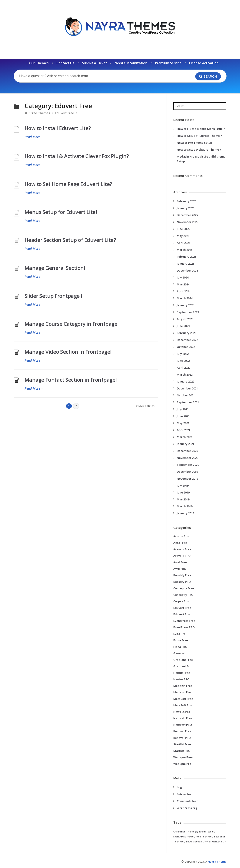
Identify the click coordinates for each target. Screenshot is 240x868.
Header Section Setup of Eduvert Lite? (70, 240)
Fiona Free (181, 640)
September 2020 (188, 465)
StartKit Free (182, 744)
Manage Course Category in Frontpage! (72, 324)
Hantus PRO (181, 679)
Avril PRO (180, 569)
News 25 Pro (182, 712)
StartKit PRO (182, 751)
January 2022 (185, 381)
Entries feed (185, 794)
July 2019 (183, 485)
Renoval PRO (182, 738)
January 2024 (185, 305)
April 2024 (184, 291)
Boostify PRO (182, 582)
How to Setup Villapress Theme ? (199, 136)
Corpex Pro (181, 601)
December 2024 (187, 270)
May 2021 (183, 423)
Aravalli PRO (182, 556)
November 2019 (187, 479)
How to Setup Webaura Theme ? (199, 150)
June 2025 (183, 229)
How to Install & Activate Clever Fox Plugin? (77, 156)
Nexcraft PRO (183, 725)
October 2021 (186, 395)
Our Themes (39, 63)
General (179, 653)
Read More (34, 137)
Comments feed (188, 801)
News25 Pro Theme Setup (194, 143)
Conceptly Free (184, 588)
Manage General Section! (55, 268)
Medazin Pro (182, 692)
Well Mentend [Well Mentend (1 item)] (216, 842)
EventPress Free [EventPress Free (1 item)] (184, 837)
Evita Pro (179, 634)
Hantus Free (182, 673)
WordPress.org (187, 808)
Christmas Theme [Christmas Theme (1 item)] (186, 832)
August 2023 (185, 319)
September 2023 (188, 312)
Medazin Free (183, 686)
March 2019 (185, 506)
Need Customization (131, 63)
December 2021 (187, 388)
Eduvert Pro (181, 614)
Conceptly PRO (183, 595)
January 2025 (185, 264)
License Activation (204, 63)
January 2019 (185, 513)
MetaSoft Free (183, 699)
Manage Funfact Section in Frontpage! (71, 380)
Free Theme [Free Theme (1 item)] (205, 837)
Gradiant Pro (182, 666)
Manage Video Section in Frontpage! (68, 352)
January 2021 (185, 444)
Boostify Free (182, 575)
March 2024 (185, 298)
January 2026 (185, 208)
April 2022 (184, 368)
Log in (181, 787)
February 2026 (186, 201)
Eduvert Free (64, 113)
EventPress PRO (184, 627)
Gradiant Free (183, 660)
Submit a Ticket (94, 63)
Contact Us (65, 63)
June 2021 (183, 416)
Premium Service (168, 63)
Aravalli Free (182, 549)
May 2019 (183, 499)
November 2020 (187, 458)
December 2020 (187, 451)
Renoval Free (182, 731)
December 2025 (187, 215)
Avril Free (180, 562)
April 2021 (184, 430)
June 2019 (183, 492)
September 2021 (188, 402)
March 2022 (185, 375)
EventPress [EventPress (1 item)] (207, 832)
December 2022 (187, 340)
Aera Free (180, 543)
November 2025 (187, 222)
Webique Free (183, 757)
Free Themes (40, 113)
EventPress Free (184, 621)
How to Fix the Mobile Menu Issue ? (201, 129)
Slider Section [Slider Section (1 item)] (196, 842)
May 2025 (183, 236)
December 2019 (187, 472)
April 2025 (184, 243)
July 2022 (183, 354)
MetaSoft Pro (182, 705)
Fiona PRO (180, 647)
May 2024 (183, 284)
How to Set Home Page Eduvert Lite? (68, 184)
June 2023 (183, 326)
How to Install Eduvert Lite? (58, 128)
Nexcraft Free (183, 718)
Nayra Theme (217, 861)
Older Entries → (147, 406)
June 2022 (183, 361)
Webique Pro (182, 764)
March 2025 (185, 250)
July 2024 (183, 277)
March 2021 (185, 437)
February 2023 (186, 333)
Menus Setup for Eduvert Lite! (61, 212)
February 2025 (186, 257)
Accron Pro (181, 536)
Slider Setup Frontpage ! (53, 296)
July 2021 (183, 409)
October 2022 (186, 347)
